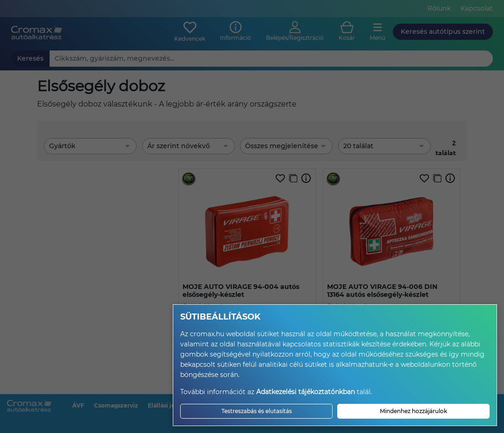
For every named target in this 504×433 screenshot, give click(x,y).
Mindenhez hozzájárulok (413, 411)
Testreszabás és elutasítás (257, 411)
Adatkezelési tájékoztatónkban (306, 392)
